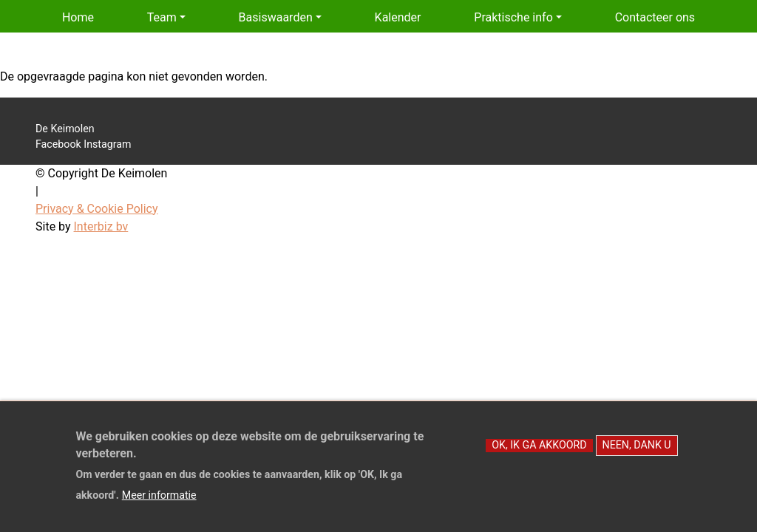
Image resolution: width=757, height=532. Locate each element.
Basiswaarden (276, 17)
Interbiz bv (101, 226)
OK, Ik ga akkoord (539, 453)
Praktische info (513, 17)
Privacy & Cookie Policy (97, 209)
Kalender (398, 17)
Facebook (58, 144)
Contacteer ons (655, 17)
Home (78, 17)
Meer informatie (159, 503)
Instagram (107, 144)
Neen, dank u (637, 453)
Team (162, 17)
